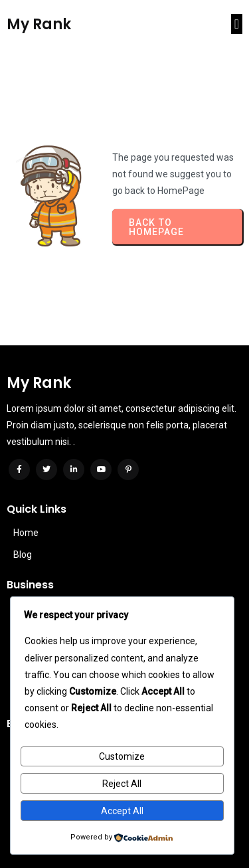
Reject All (122, 784)
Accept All (122, 811)
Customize (122, 756)
